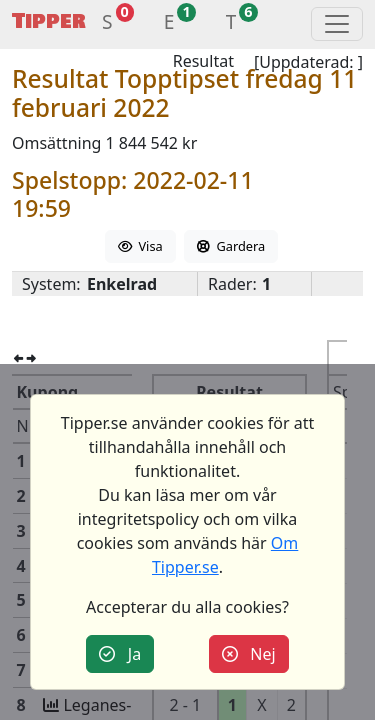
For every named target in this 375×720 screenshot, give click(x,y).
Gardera (231, 246)
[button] (107, 24)
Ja (120, 654)
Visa (140, 246)
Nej (249, 654)
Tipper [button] (49, 21)
